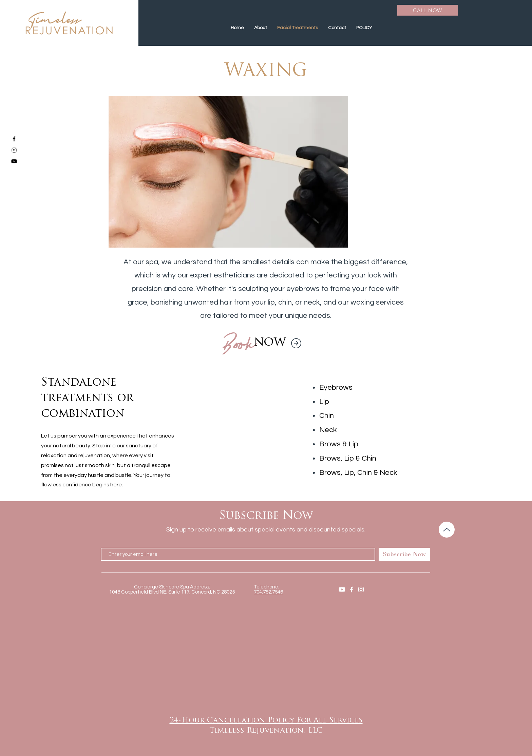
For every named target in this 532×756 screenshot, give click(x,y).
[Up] (447, 530)
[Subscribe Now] (404, 554)
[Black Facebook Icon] (14, 139)
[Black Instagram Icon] (14, 150)
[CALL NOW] (428, 10)
